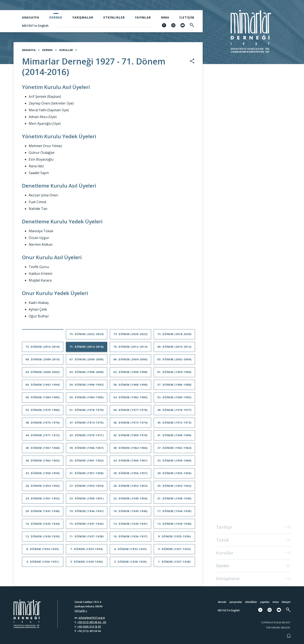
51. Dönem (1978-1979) (87, 412)
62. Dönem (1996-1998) (130, 374)
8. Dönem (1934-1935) (43, 551)
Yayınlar (143, 17)
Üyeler (223, 570)
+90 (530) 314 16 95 (89, 627)
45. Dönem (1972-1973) (174, 424)
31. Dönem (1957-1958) (87, 475)
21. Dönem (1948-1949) (174, 500)
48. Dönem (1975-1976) (43, 424)
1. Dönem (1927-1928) (174, 563)
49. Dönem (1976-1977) (174, 412)
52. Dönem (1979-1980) (43, 412)
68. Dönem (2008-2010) (43, 361)
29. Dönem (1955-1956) (174, 475)
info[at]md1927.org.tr (92, 618)
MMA (165, 17)
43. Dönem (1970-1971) (87, 437)
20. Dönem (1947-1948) (43, 513)
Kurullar (225, 557)
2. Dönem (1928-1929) (130, 563)
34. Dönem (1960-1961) (130, 462)
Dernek (56, 17)
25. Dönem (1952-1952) (174, 488)
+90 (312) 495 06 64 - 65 (92, 622)
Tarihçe (224, 531)
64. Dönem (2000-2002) (43, 374)
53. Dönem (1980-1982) (174, 399)
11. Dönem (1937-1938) (87, 538)
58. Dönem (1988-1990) (130, 386)
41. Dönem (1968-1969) (174, 437)
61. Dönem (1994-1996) (174, 374)
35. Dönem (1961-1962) (87, 462)
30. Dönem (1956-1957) (130, 475)
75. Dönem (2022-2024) (87, 336)
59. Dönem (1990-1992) (87, 386)
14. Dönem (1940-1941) (130, 525)
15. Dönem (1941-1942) (87, 525)
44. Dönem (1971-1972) (43, 437)
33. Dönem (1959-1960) (174, 462)
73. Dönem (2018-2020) (174, 336)
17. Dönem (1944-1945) (174, 513)
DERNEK (47, 52)
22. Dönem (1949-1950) (130, 500)
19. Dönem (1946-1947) (87, 513)
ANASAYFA (29, 52)
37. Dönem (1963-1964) (174, 450)
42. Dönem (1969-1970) (130, 437)
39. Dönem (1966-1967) (87, 450)
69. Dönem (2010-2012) (174, 348)
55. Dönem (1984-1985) (87, 399)
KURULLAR (66, 52)
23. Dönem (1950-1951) (87, 500)
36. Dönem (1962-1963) (43, 462)
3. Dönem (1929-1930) (87, 563)
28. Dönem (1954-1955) (43, 488)
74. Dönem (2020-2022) (130, 336)
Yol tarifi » (81, 611)
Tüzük (223, 544)
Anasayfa (31, 17)
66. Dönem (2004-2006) (130, 361)
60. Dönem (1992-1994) (43, 386)
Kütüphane (228, 583)
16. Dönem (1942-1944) (43, 525)
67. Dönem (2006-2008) (87, 361)
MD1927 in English (35, 26)
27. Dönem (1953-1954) (87, 488)
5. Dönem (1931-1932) (174, 551)
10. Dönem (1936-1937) (130, 538)
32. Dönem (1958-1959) (43, 475)
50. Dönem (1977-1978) (130, 412)
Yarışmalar (83, 17)
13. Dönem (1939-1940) (174, 525)
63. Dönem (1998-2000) (87, 374)
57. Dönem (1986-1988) (174, 386)
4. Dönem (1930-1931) (43, 563)
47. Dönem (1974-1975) (87, 424)
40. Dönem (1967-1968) (43, 450)
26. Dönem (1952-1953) (130, 488)
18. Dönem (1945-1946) (130, 513)
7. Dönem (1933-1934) (87, 551)
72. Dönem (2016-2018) (43, 348)
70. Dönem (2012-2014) (130, 348)
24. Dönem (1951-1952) (43, 500)
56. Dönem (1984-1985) (43, 399)
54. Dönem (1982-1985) (130, 399)
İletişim (187, 17)
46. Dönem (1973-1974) (130, 424)
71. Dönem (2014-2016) (87, 348)
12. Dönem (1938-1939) (43, 538)
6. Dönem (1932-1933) (130, 551)
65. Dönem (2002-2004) (174, 361)
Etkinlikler (114, 17)
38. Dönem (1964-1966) (130, 450)
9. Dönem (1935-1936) (174, 538)
